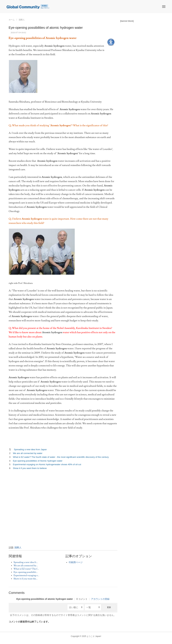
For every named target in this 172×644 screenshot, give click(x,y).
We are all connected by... (26, 566)
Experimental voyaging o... (26, 575)
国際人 (22, 20)
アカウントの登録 (100, 599)
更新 (109, 607)
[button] (164, 7)
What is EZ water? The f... (26, 569)
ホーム (12, 20)
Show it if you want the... (26, 579)
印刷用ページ (76, 562)
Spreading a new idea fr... (26, 562)
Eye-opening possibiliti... (26, 572)
